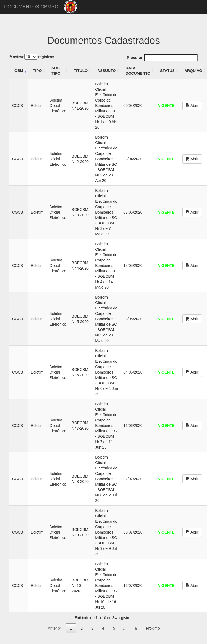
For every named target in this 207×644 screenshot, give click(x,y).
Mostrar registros (32, 57)
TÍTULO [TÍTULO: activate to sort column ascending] (81, 71)
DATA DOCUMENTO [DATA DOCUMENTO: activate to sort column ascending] (138, 71)
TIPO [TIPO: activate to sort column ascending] (38, 71)
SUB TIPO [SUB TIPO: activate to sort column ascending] (56, 71)
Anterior (54, 628)
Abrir (192, 106)
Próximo (153, 628)
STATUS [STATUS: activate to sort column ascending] (167, 71)
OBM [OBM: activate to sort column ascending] (19, 71)
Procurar (162, 58)
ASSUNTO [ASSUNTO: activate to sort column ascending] (106, 71)
